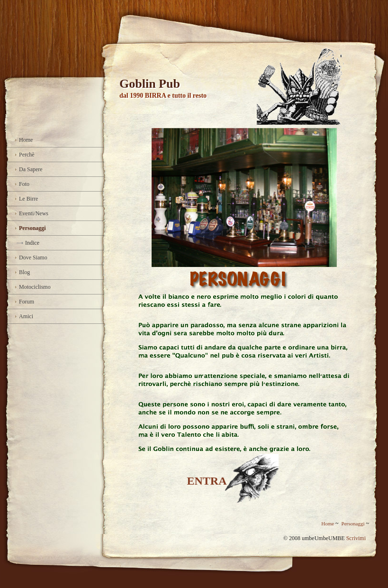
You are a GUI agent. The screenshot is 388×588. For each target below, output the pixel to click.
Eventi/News (34, 213)
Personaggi (32, 228)
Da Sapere (31, 169)
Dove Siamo (33, 257)
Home (26, 140)
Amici (26, 316)
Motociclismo (35, 287)
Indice (32, 243)
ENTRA (207, 481)
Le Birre (28, 199)
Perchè (27, 155)
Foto (24, 184)
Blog (24, 272)
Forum (27, 302)
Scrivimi (356, 538)
